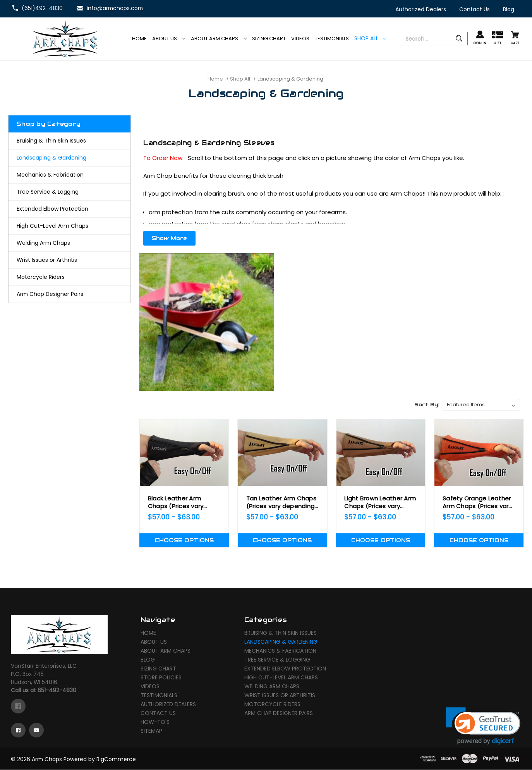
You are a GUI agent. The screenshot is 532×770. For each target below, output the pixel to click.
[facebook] (18, 706)
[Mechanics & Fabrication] (70, 175)
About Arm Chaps (166, 651)
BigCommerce (116, 760)
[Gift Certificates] (498, 39)
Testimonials (159, 696)
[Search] (433, 39)
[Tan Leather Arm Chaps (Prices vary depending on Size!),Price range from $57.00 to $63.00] (282, 453)
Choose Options (184, 540)
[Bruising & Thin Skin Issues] (70, 141)
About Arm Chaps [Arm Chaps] (219, 39)
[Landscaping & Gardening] (70, 158)
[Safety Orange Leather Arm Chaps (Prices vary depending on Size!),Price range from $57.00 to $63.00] (479, 453)
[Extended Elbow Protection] (70, 209)
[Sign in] (480, 38)
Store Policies (161, 678)
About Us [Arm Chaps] (169, 39)
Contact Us (158, 714)
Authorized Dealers (168, 705)
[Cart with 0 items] (515, 39)
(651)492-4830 (42, 8)
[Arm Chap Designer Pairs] (70, 294)
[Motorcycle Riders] (70, 277)
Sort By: (427, 405)
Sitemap (151, 732)
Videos (150, 687)
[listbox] (481, 405)
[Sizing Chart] (269, 39)
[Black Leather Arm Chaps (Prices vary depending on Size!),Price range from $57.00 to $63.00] (184, 453)
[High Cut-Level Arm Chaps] (70, 226)
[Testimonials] (332, 39)
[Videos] (300, 39)
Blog (148, 660)
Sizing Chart (158, 669)
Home (148, 634)
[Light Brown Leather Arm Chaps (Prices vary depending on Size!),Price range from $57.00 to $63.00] (381, 453)
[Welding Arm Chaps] (70, 243)
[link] (483, 726)
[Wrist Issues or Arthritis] (70, 260)
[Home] (139, 39)
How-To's (155, 723)
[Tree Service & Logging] (70, 192)
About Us (154, 643)
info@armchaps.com (116, 8)
